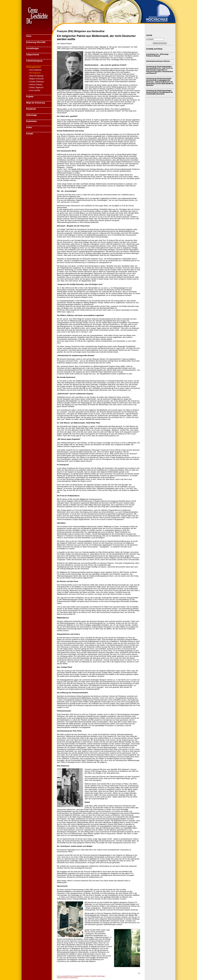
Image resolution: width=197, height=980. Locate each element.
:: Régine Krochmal (36, 79)
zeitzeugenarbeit (78, 976)
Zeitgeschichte (33, 55)
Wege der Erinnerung (35, 103)
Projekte (30, 97)
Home (29, 36)
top (139, 973)
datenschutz (74, 978)
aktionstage (101, 976)
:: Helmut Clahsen (35, 85)
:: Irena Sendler (34, 90)
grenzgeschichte (67, 976)
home (59, 976)
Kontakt (30, 134)
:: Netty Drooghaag (35, 76)
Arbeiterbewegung (34, 61)
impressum (66, 978)
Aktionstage (31, 115)
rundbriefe (93, 976)
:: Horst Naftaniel (35, 70)
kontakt (59, 978)
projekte (86, 976)
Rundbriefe (31, 109)
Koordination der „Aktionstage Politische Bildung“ (157, 55)
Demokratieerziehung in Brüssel (158, 61)
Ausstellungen (33, 48)
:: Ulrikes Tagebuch (36, 88)
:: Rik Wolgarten (34, 73)
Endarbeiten (31, 121)
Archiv (29, 127)
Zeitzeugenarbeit (33, 67)
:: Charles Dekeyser (36, 82)
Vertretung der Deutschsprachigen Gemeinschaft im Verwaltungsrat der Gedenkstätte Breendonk (160, 92)
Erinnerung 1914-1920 (36, 42)
